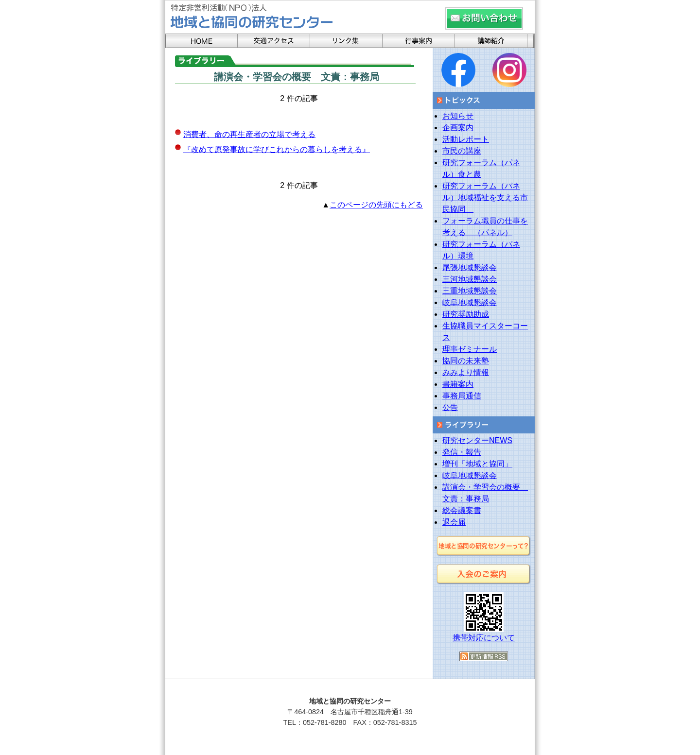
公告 (450, 407)
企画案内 (458, 128)
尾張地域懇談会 (470, 267)
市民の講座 (462, 151)
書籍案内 (458, 384)
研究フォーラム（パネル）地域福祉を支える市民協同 (485, 197)
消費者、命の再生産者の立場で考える (249, 134)
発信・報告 (462, 452)
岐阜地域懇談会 (470, 302)
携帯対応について (484, 638)
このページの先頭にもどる (376, 205)
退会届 (454, 522)
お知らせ (458, 116)
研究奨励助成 (466, 314)
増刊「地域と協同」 (477, 464)
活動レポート (466, 139)
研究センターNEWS (477, 440)
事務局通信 (462, 396)
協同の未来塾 (466, 361)
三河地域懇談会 (470, 279)
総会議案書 (462, 510)
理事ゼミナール (470, 349)
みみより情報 (466, 372)
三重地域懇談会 (470, 291)
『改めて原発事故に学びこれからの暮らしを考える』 (277, 149)
